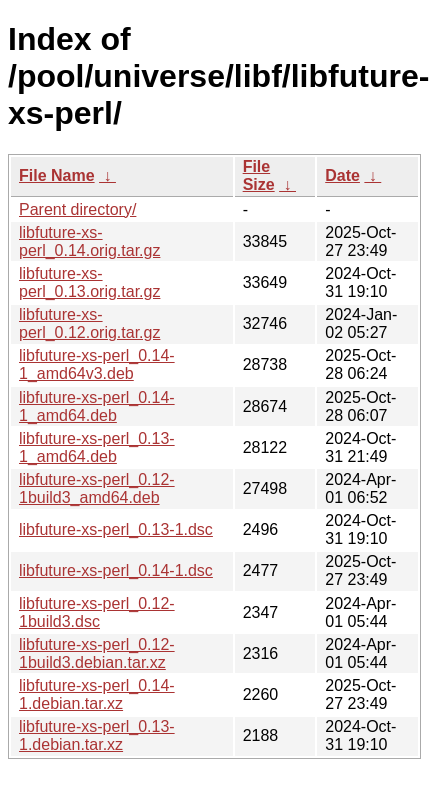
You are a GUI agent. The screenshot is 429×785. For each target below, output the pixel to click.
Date (342, 175)
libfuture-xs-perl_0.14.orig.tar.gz (89, 241)
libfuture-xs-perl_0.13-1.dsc (116, 529)
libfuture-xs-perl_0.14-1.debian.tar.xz (97, 694)
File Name (57, 175)
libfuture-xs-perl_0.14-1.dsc (116, 570)
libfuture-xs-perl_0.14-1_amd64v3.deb (97, 364)
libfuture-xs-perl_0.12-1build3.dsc (97, 612)
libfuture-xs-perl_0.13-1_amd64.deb (97, 447)
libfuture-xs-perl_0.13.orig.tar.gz (89, 282)
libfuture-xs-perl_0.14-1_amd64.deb (97, 406)
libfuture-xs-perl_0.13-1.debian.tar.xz (97, 735)
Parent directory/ (77, 209)
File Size (259, 175)
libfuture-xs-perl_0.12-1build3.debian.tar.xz (97, 653)
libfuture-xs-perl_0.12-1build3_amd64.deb (97, 488)
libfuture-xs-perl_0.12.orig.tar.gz (89, 323)
